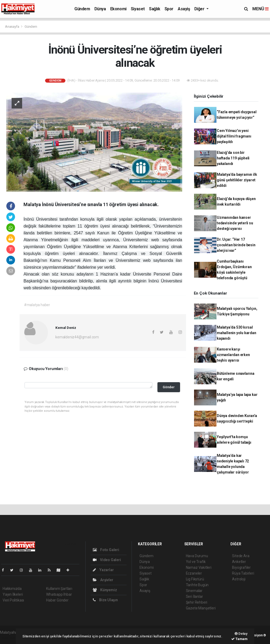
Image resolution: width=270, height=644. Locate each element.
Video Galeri (107, 560)
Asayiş (184, 9)
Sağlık (155, 9)
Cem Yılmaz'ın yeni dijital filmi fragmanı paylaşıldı (234, 136)
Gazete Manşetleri (201, 608)
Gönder (169, 387)
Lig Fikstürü (195, 579)
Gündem (82, 9)
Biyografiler (241, 567)
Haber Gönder (57, 600)
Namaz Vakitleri (199, 567)
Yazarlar (103, 570)
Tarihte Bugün (197, 585)
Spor (169, 9)
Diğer (200, 9)
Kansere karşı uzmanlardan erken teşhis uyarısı (233, 355)
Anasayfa (12, 27)
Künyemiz (105, 590)
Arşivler (103, 580)
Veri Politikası (13, 600)
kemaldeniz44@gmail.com (77, 337)
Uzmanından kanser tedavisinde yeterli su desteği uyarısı (235, 223)
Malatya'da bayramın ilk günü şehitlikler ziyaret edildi (237, 180)
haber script (10, 638)
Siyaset (138, 9)
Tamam (239, 639)
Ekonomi (118, 9)
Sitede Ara (241, 556)
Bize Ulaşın (105, 600)
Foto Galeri (106, 550)
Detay (241, 634)
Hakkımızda (12, 589)
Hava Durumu (197, 556)
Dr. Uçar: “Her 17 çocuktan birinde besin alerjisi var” (236, 245)
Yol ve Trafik (196, 562)
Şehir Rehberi (197, 602)
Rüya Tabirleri (243, 573)
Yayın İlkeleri (13, 594)
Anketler (239, 562)
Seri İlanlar (194, 596)
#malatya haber (37, 305)
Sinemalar (194, 591)
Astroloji (239, 579)
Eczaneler (194, 573)
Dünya (100, 9)
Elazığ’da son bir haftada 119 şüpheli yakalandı (233, 158)
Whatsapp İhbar (59, 594)
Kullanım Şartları (59, 589)
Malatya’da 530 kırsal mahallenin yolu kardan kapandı (237, 333)
